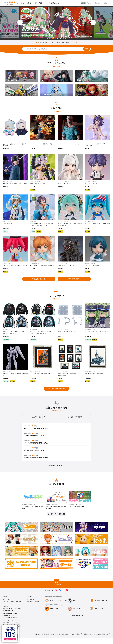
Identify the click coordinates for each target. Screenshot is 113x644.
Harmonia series (8, 617)
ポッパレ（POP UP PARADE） (12, 615)
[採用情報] (82, 3)
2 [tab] (48, 39)
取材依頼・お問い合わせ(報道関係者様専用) (96, 640)
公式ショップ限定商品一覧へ (56, 394)
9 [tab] (61, 39)
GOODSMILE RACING (10, 624)
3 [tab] (49, 39)
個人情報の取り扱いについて (50, 640)
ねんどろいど (7, 605)
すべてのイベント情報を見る (56, 520)
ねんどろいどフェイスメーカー (12, 608)
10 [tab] (62, 39)
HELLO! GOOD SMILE (10, 619)
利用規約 (38, 640)
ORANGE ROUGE (8, 622)
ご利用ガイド (31, 603)
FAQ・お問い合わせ (33, 608)
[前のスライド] (20, 22)
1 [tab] (46, 39)
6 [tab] (56, 39)
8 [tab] (59, 39)
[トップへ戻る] (56, 588)
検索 (86, 49)
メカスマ (5, 612)
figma (5, 610)
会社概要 (78, 640)
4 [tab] (51, 39)
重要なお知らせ (32, 605)
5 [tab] (53, 39)
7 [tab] (57, 39)
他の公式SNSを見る (78, 622)
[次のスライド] (93, 22)
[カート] (91, 3)
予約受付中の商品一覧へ (39, 283)
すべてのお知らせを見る (56, 471)
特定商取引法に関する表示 (67, 640)
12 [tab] (65, 39)
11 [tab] (64, 39)
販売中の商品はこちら (74, 283)
